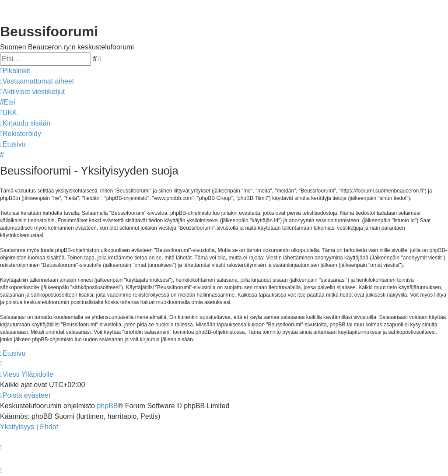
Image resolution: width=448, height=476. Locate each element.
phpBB (107, 406)
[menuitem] (37, 81)
